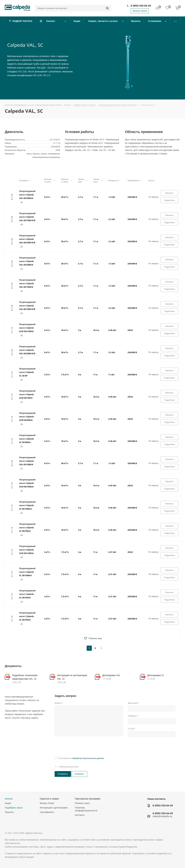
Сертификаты (47, 812)
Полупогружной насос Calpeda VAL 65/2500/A (27, 195)
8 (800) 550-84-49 (141, 6)
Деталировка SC (156, 675)
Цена (152, 180)
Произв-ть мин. (49, 180)
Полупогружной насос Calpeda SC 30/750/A (27, 594)
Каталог (9, 799)
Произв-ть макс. (66, 180)
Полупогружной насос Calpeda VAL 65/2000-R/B (27, 350)
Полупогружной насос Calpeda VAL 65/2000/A (27, 261)
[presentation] (79, 746)
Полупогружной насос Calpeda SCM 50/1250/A (27, 328)
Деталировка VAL (111, 675)
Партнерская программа (88, 799)
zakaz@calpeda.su (162, 816)
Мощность (115, 180)
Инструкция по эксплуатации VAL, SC (72, 677)
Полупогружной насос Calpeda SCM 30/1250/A (27, 550)
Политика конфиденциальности (86, 809)
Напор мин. (82, 180)
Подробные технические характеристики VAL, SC (25, 677)
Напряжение (135, 180)
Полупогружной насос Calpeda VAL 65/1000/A (27, 461)
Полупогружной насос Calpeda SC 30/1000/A (27, 572)
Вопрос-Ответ (47, 803)
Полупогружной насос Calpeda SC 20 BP (27, 372)
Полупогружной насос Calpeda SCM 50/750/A (27, 394)
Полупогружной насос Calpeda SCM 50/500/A (27, 417)
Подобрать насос (14, 808)
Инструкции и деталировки (54, 808)
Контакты (80, 815)
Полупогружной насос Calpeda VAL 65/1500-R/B (27, 217)
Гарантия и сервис (49, 799)
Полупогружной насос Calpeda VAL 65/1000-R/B (27, 306)
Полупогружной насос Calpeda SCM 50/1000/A (27, 483)
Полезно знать (82, 803)
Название (25, 180)
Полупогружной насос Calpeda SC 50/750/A (27, 527)
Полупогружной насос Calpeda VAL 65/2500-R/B (27, 239)
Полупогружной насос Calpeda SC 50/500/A (27, 439)
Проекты (9, 812)
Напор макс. (98, 180)
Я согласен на (81, 758)
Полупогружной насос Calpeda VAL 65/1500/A (27, 283)
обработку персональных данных (88, 758)
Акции (8, 803)
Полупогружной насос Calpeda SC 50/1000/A (27, 505)
